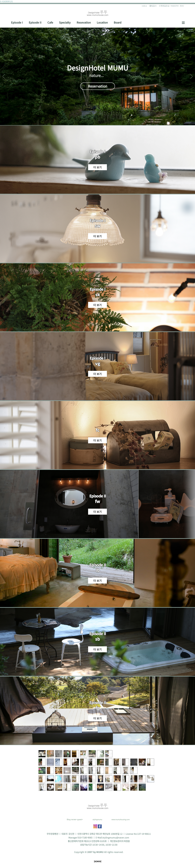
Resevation (84, 22)
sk (98, 294)
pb (97, 157)
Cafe (50, 22)
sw (97, 226)
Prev (4, 76)
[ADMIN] (98, 861)
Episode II (35, 22)
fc (98, 430)
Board (118, 22)
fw (97, 501)
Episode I (17, 22)
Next (191, 76)
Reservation (98, 86)
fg (97, 708)
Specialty (65, 22)
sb (97, 639)
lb (98, 570)
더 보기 (97, 167)
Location (102, 22)
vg (98, 363)
